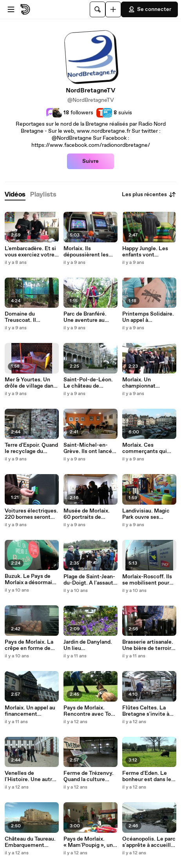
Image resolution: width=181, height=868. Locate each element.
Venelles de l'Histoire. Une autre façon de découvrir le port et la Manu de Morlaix (31, 776)
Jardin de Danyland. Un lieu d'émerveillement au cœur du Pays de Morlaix (90, 645)
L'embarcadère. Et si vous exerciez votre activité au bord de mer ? (30, 252)
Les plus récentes (149, 195)
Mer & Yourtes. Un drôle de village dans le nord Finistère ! (30, 383)
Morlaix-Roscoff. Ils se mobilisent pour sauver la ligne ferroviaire (147, 580)
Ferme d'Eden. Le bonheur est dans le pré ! (147, 776)
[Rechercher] (98, 9)
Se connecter (149, 9)
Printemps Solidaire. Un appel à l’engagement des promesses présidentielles (148, 317)
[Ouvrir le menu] (11, 9)
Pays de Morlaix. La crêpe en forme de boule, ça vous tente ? (29, 645)
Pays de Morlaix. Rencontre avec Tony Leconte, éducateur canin (90, 711)
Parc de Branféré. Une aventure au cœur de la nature (85, 317)
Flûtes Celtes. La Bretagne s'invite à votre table (146, 711)
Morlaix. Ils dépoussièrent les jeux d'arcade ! (86, 252)
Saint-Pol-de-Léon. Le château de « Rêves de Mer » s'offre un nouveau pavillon (88, 383)
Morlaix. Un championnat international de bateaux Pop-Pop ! (145, 383)
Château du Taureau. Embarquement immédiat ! (30, 842)
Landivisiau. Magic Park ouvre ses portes (146, 514)
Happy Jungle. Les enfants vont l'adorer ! (145, 252)
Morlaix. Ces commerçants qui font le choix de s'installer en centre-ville (148, 448)
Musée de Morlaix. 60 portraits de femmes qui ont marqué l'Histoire (87, 514)
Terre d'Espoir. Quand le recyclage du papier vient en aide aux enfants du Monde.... (31, 448)
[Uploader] (113, 9)
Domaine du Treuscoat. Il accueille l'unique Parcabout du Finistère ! (27, 317)
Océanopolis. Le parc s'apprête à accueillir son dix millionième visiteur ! (149, 842)
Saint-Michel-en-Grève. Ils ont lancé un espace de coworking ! (88, 448)
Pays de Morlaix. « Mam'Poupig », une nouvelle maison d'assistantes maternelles (90, 842)
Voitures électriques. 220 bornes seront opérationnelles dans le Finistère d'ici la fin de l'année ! (32, 514)
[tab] (15, 195)
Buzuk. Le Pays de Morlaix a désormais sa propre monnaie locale (30, 579)
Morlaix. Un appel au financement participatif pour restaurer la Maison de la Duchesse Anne (31, 711)
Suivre (90, 161)
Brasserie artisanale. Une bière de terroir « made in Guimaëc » (148, 645)
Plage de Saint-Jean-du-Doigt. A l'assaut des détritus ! (89, 580)
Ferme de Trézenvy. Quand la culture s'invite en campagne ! (89, 776)
